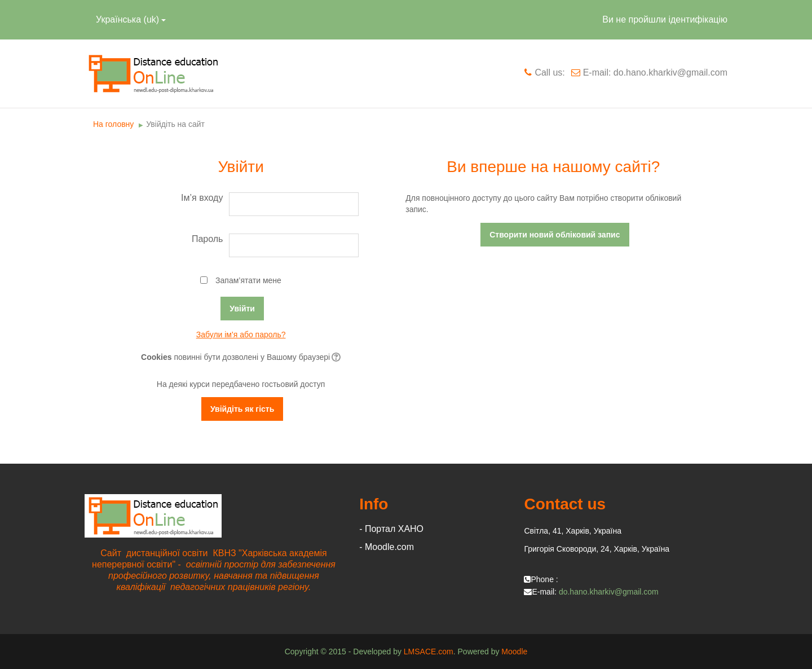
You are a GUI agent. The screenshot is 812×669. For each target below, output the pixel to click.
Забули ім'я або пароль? (241, 334)
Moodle (514, 652)
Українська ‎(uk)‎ (131, 19)
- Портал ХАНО (391, 529)
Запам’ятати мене (248, 280)
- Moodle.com (387, 547)
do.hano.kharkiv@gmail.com (609, 592)
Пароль (208, 239)
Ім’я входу (202, 198)
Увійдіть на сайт (175, 124)
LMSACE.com (429, 652)
